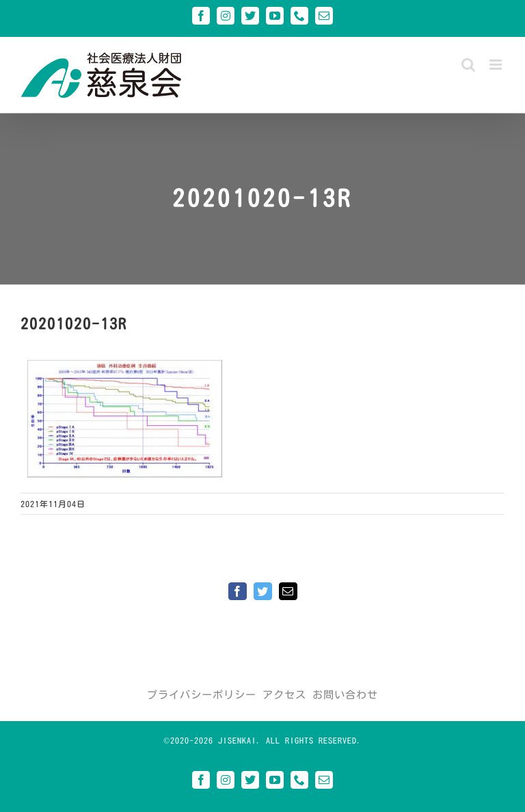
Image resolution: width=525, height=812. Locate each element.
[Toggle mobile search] (469, 65)
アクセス (284, 695)
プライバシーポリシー (202, 695)
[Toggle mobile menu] (497, 65)
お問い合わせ (345, 695)
